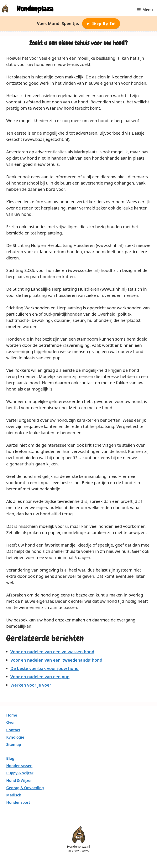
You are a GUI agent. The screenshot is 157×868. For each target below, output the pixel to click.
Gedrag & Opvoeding (25, 788)
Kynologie (15, 737)
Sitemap (14, 744)
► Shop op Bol (101, 24)
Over (11, 722)
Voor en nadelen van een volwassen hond (52, 652)
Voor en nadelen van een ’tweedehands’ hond (56, 660)
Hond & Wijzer (19, 780)
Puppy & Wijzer (20, 773)
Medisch (14, 795)
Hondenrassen (19, 766)
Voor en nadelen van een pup (40, 677)
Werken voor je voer (31, 685)
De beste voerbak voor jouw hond (45, 668)
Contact (13, 730)
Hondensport (18, 802)
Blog (10, 758)
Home (12, 715)
